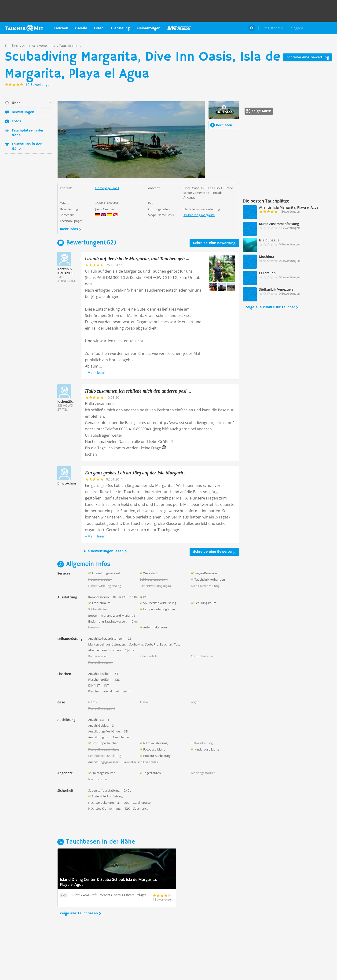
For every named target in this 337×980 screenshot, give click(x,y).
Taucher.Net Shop (322, 28)
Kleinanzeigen (148, 28)
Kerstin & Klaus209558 (67, 271)
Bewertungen (23, 112)
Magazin (179, 28)
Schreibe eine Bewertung (308, 57)
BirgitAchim (67, 483)
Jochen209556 (68, 401)
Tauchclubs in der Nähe (27, 146)
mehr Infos (69, 229)
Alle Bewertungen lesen (104, 551)
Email (115, 188)
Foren (99, 28)
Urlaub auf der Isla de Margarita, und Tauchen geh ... (137, 259)
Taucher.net (24, 28)
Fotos (16, 121)
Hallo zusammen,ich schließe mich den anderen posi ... (138, 391)
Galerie (81, 28)
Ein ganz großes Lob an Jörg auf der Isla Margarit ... (136, 473)
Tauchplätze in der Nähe (27, 133)
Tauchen (61, 28)
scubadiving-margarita (199, 215)
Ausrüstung (120, 28)
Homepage (103, 188)
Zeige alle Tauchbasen (79, 913)
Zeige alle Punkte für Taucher (270, 307)
